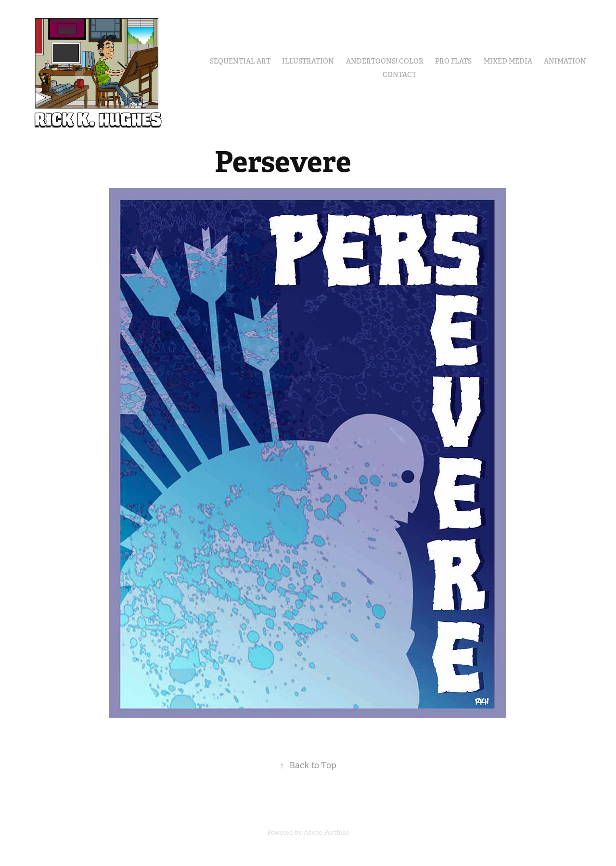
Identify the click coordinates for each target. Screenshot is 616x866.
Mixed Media (508, 61)
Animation (565, 61)
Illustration (308, 61)
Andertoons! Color (385, 61)
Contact (399, 75)
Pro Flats (453, 61)
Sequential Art (240, 61)
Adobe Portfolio (327, 833)
